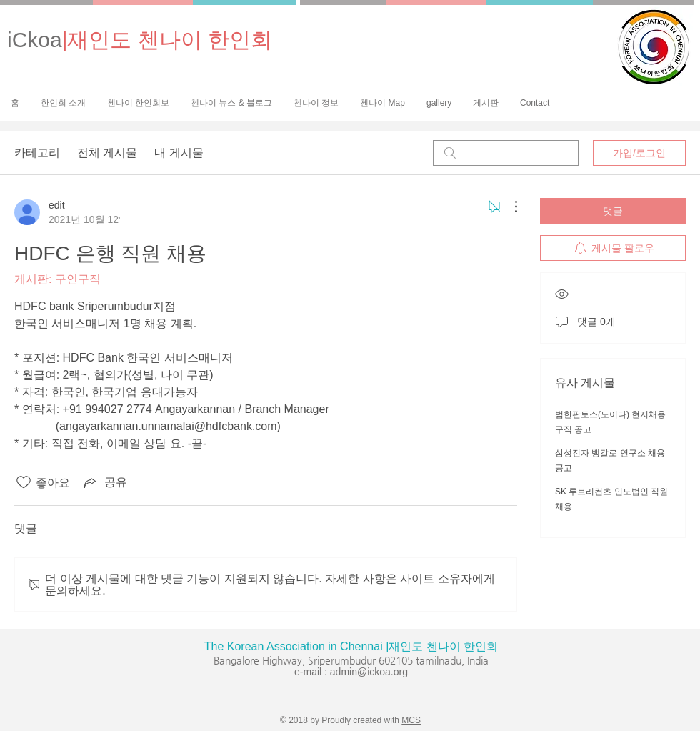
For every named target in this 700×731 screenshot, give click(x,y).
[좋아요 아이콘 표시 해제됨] (24, 482)
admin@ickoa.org (369, 672)
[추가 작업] (509, 207)
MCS (411, 720)
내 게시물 (179, 153)
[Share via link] (104, 482)
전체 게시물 (107, 153)
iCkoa (140, 40)
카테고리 (37, 153)
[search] (506, 153)
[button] (138, 103)
